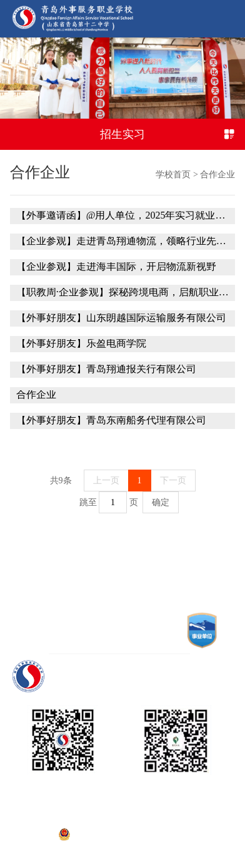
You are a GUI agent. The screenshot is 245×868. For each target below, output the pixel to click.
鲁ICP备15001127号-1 (123, 818)
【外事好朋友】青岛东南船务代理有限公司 (111, 420)
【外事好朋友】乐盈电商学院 (81, 343)
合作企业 (217, 175)
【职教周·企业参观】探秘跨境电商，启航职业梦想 (123, 292)
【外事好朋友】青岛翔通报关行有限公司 (106, 369)
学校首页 (173, 175)
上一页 (106, 481)
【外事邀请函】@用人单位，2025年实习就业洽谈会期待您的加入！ (123, 215)
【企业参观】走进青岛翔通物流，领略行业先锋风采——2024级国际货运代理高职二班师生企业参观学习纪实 (123, 241)
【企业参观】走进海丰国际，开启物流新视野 (116, 267)
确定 (161, 502)
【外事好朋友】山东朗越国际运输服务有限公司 (121, 318)
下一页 (173, 481)
